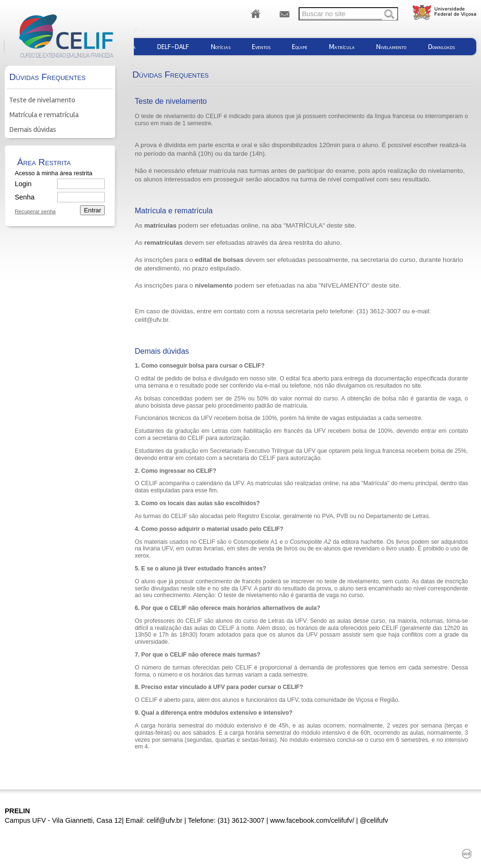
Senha (24, 197)
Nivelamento (391, 47)
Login (23, 184)
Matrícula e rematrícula (44, 115)
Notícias (221, 47)
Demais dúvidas (33, 130)
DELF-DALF (173, 47)
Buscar (389, 15)
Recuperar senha (35, 212)
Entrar (92, 210)
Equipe (300, 47)
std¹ (467, 854)
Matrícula (342, 47)
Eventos (261, 47)
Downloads (441, 47)
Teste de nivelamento (42, 100)
